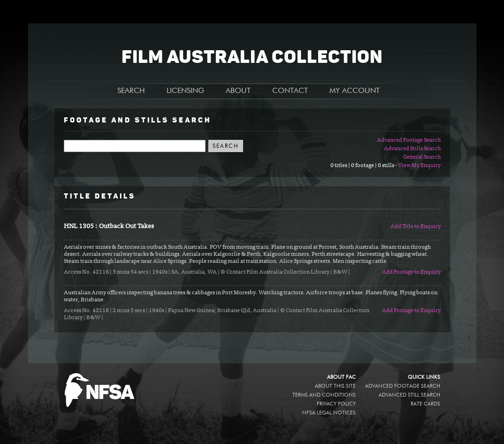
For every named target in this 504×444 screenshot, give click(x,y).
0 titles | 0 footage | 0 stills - (364, 166)
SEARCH (131, 91)
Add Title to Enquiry (416, 227)
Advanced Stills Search (412, 149)
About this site (335, 386)
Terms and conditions (324, 395)
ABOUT (238, 91)
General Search (422, 157)
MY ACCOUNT (355, 91)
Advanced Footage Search (409, 140)
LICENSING (185, 91)
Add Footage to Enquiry (411, 272)
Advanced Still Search (409, 395)
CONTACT (290, 91)
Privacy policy (336, 404)
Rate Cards (425, 404)
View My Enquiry (419, 166)
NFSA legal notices (329, 413)
